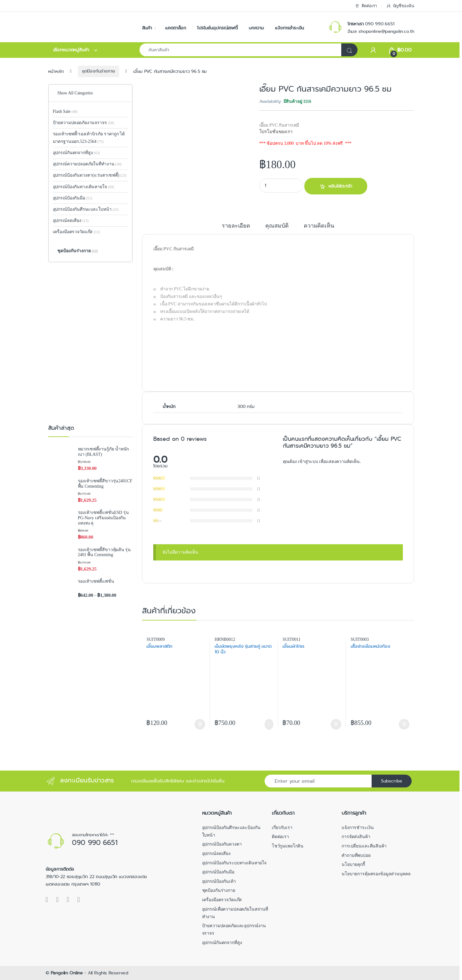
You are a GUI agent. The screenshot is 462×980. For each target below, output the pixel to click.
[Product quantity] (281, 186)
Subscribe (392, 781)
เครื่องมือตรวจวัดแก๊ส (76, 232)
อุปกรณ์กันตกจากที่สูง (76, 153)
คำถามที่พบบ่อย (356, 855)
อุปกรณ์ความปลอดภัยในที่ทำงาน (87, 164)
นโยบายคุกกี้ (353, 864)
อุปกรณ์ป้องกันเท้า (219, 881)
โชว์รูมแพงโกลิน (288, 846)
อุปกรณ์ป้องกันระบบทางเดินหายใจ (234, 863)
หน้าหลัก (56, 71)
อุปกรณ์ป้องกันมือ (73, 198)
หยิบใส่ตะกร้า (340, 186)
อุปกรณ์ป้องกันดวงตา (222, 844)
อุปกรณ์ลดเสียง (71, 221)
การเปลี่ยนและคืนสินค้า (364, 846)
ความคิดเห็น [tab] (319, 226)
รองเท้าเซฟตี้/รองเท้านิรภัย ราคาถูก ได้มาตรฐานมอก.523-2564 (89, 138)
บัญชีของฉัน (400, 6)
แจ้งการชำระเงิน (289, 28)
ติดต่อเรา (366, 6)
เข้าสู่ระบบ (308, 462)
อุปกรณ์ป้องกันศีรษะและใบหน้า (86, 209)
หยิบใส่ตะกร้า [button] (200, 724)
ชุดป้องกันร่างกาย (99, 71)
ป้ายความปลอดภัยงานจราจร (84, 123)
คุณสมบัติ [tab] (277, 226)
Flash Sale (65, 111)
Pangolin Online (67, 973)
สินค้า (147, 28)
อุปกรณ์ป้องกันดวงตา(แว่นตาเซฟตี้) (86, 175)
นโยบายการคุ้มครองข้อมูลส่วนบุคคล (376, 874)
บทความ (256, 28)
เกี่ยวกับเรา (282, 828)
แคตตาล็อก (176, 28)
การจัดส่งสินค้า (356, 837)
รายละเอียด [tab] (236, 226)
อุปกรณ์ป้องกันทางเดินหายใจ (84, 187)
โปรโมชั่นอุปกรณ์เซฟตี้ (217, 28)
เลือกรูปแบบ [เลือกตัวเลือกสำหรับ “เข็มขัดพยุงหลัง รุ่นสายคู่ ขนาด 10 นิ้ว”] (269, 724)
